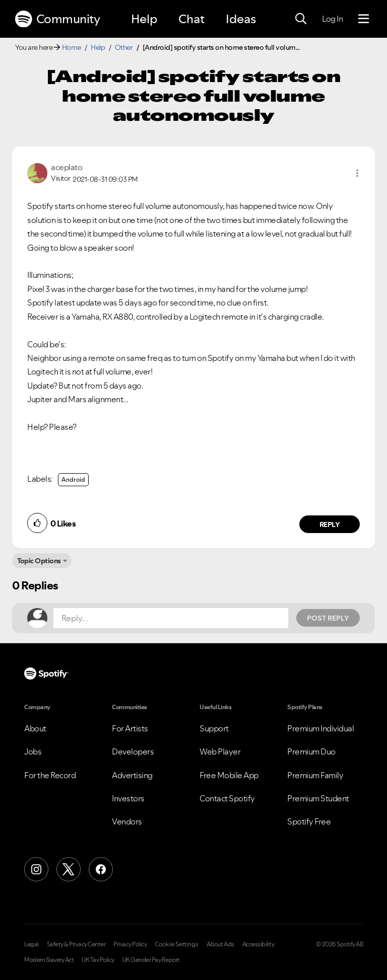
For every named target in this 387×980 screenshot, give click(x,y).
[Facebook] (101, 869)
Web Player (220, 751)
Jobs (33, 751)
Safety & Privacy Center (76, 944)
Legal (31, 944)
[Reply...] (171, 618)
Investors (128, 798)
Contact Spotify (227, 798)
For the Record (50, 775)
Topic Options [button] (39, 561)
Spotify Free (309, 821)
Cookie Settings (177, 944)
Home (72, 47)
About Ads (220, 944)
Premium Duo (311, 751)
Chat (191, 19)
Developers (133, 751)
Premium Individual (320, 728)
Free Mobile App (229, 775)
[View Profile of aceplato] (67, 167)
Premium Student (318, 798)
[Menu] (364, 19)
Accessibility (259, 944)
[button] (357, 173)
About (35, 728)
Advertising (132, 775)
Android (73, 479)
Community (57, 19)
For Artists (130, 728)
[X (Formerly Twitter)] (69, 869)
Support (214, 728)
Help (144, 19)
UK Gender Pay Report (151, 960)
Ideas (241, 19)
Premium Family (315, 775)
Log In (332, 19)
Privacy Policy (130, 944)
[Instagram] (36, 869)
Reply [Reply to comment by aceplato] (330, 524)
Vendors (127, 821)
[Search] (301, 19)
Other (124, 47)
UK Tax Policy (98, 960)
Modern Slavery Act (49, 960)
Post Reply (328, 618)
